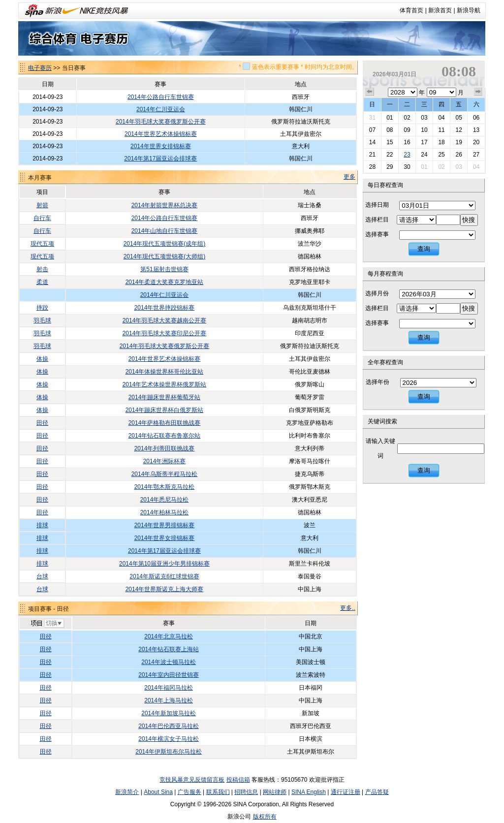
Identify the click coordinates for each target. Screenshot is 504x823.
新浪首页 (440, 10)
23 (407, 155)
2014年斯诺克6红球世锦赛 (164, 576)
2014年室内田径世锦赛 (169, 675)
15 (390, 142)
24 (424, 155)
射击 (42, 269)
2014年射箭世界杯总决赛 (165, 205)
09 (407, 130)
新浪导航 (469, 10)
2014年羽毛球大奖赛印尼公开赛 (165, 333)
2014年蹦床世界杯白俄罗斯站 (165, 410)
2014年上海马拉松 (169, 700)
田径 (42, 423)
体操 (42, 359)
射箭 (42, 205)
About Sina (158, 792)
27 (476, 155)
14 (372, 142)
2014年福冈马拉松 (169, 688)
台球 (42, 576)
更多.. (348, 608)
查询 (424, 249)
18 (441, 142)
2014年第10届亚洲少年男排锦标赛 (164, 564)
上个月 (370, 92)
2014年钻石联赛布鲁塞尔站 (165, 436)
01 (390, 118)
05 (458, 118)
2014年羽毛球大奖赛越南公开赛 (165, 320)
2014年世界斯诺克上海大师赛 (165, 589)
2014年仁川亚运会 (161, 109)
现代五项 (42, 244)
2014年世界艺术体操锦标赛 (161, 134)
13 (476, 130)
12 (458, 130)
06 (476, 118)
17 (424, 142)
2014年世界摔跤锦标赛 (165, 308)
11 (441, 130)
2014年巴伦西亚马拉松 (169, 726)
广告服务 (189, 792)
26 (458, 155)
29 (390, 167)
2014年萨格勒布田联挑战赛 (165, 423)
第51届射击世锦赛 (164, 269)
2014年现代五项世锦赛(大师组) (165, 256)
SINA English (309, 792)
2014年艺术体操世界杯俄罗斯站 (165, 384)
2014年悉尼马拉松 (165, 500)
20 (476, 142)
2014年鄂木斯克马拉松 (165, 487)
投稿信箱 (238, 780)
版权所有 (265, 817)
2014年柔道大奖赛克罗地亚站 (165, 282)
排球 (42, 525)
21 (372, 155)
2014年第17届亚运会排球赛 (160, 158)
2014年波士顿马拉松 (169, 662)
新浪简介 (127, 792)
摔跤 (42, 308)
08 (390, 130)
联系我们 (218, 792)
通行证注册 (346, 792)
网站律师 (275, 792)
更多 (349, 177)
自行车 (42, 218)
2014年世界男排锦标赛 (165, 525)
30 (407, 167)
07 (372, 130)
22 (390, 155)
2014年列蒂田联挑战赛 (165, 448)
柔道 (42, 282)
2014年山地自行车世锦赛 (165, 231)
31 (372, 118)
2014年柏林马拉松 (165, 512)
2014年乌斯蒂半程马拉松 (165, 474)
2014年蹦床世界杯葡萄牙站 (165, 397)
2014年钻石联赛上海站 (169, 649)
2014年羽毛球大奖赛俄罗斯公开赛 (161, 122)
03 (424, 118)
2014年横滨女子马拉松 (169, 739)
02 (407, 118)
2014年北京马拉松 (169, 636)
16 (407, 142)
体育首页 (411, 10)
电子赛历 (40, 68)
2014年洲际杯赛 (165, 461)
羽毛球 (42, 320)
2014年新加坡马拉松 (169, 713)
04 (441, 118)
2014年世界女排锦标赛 (161, 146)
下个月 (478, 92)
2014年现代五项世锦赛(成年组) (165, 244)
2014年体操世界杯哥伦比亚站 (165, 372)
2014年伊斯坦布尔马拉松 (169, 752)
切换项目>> (47, 624)
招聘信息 (246, 792)
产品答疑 (377, 792)
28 (372, 167)
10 (424, 130)
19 (458, 142)
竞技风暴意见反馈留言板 (192, 780)
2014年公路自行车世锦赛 (161, 97)
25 (441, 155)
